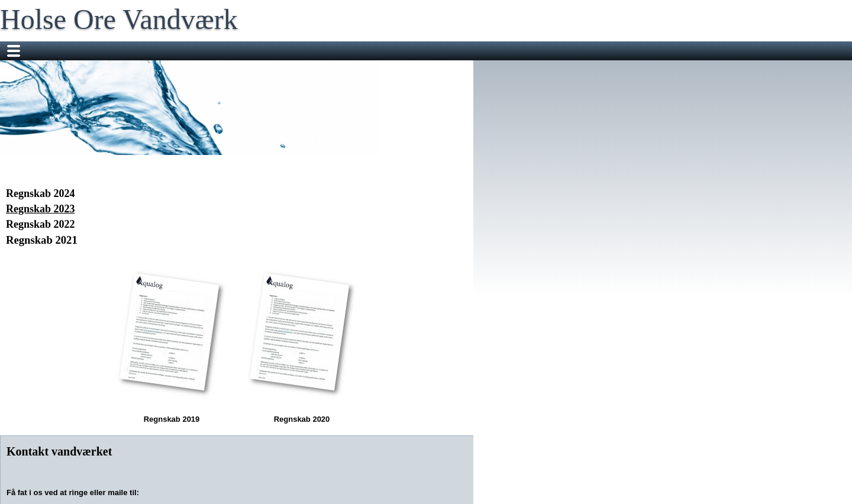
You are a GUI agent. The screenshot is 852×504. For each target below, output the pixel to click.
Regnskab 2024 (41, 193)
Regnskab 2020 (302, 343)
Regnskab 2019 (172, 343)
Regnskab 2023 (41, 209)
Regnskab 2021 (42, 240)
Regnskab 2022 (41, 224)
